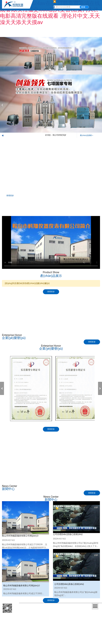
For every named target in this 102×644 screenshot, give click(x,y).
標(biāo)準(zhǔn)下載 (26, 316)
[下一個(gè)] (99, 104)
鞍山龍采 (58, 616)
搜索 (83, 7)
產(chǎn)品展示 (26, 305)
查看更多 (12, 196)
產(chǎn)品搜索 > (87, 135)
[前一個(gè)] (3, 104)
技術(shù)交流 (76, 305)
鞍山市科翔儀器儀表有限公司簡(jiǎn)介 (20, 542)
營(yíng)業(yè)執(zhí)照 (30, 616)
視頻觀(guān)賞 (75, 316)
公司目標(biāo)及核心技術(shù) (68, 540)
